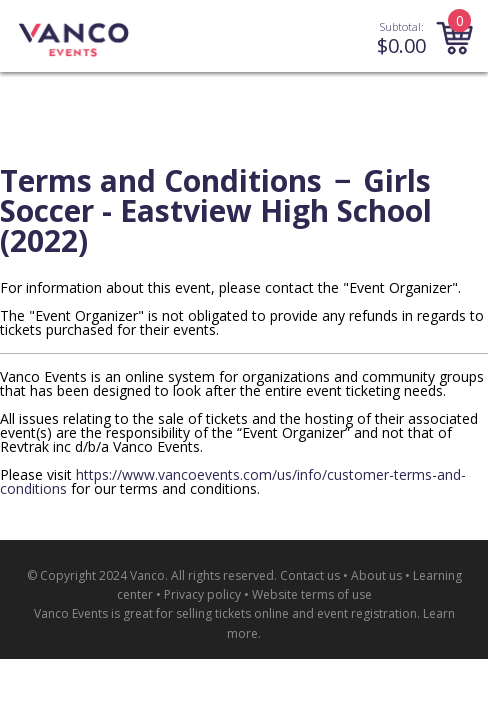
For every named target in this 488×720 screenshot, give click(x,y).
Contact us (310, 575)
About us (376, 575)
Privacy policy (202, 594)
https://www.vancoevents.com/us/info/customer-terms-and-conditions (233, 481)
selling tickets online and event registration (296, 613)
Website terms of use (312, 594)
